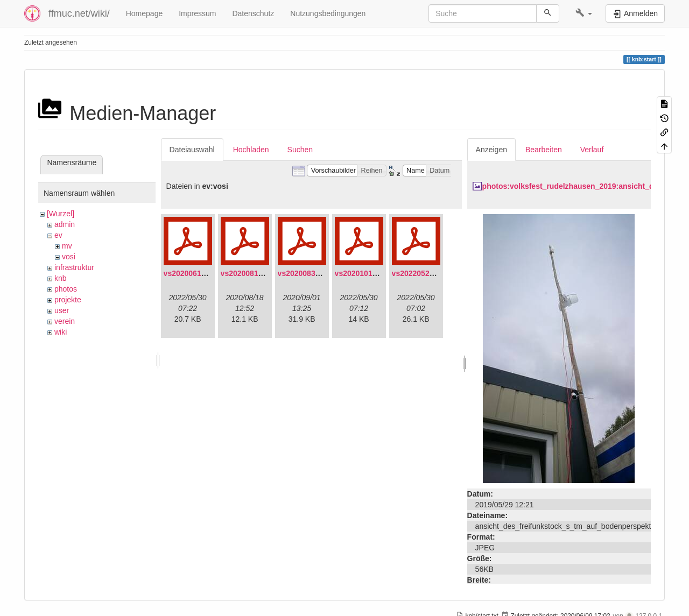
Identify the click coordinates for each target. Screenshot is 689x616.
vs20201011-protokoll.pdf (380, 273)
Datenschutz (253, 13)
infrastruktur (74, 267)
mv (67, 246)
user (62, 310)
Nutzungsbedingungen (328, 13)
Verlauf (592, 150)
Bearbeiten (544, 150)
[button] (584, 13)
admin (65, 224)
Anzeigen (491, 150)
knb (61, 278)
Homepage (145, 13)
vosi (69, 257)
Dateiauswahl (192, 150)
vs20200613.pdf (192, 273)
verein (65, 321)
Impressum (197, 13)
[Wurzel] (61, 214)
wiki (61, 332)
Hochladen (251, 150)
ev (58, 235)
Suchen (300, 150)
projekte (68, 300)
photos (66, 289)
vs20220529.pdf (420, 273)
